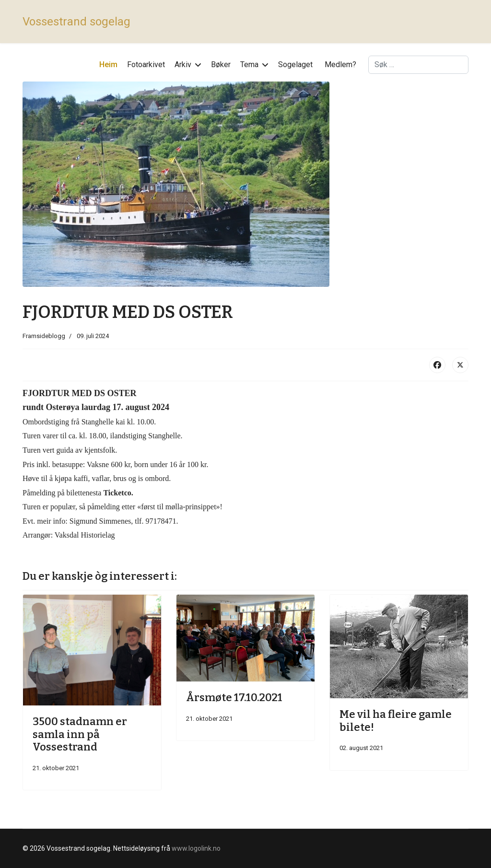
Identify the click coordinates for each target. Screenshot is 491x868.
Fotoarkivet (146, 65)
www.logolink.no (196, 848)
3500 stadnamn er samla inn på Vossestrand (80, 734)
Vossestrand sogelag (76, 22)
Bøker (221, 65)
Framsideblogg (44, 336)
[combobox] (418, 65)
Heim (108, 65)
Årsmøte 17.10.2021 (234, 698)
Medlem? (340, 65)
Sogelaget (295, 65)
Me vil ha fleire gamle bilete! (396, 721)
